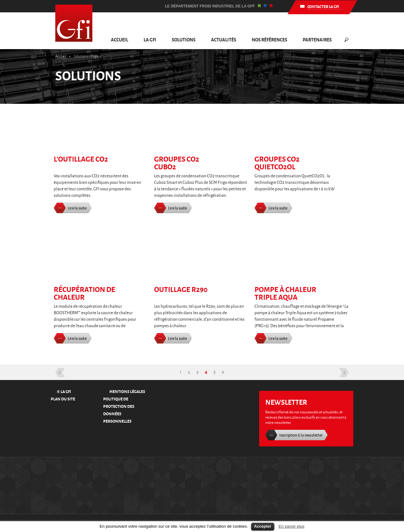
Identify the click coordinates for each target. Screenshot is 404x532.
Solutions (184, 40)
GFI (74, 23)
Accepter (263, 526)
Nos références (269, 40)
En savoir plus (292, 526)
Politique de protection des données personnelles (119, 410)
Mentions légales (127, 391)
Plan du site (63, 399)
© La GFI (64, 391)
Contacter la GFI (323, 6)
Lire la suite (77, 208)
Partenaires (317, 40)
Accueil (120, 40)
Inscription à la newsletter (301, 435)
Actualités (224, 40)
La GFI (150, 40)
